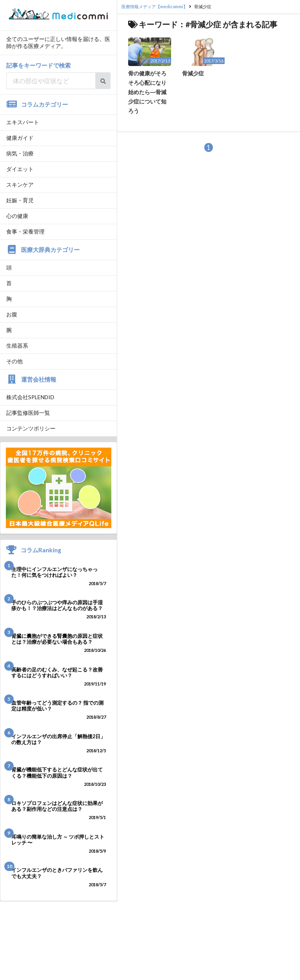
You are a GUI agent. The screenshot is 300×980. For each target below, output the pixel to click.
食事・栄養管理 (25, 231)
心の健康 (17, 216)
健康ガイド (20, 138)
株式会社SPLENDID (30, 397)
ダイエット (20, 169)
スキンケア (20, 185)
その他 (14, 361)
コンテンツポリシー (31, 428)
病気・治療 (20, 153)
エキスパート (23, 122)
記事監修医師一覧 (28, 413)
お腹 (12, 314)
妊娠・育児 (20, 200)
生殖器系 (17, 345)
